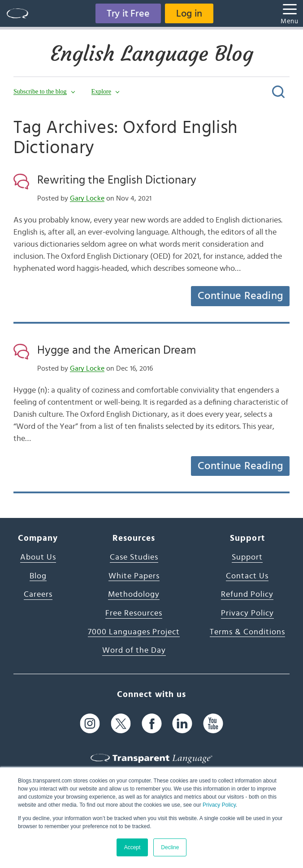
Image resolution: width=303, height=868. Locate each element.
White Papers (134, 576)
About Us (38, 557)
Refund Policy (247, 594)
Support (247, 557)
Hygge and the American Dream (117, 350)
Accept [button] (132, 847)
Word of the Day (134, 650)
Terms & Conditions (247, 632)
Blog (38, 576)
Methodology (134, 594)
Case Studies (134, 557)
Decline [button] (170, 847)
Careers (38, 594)
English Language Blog (152, 54)
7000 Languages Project (134, 632)
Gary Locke (87, 198)
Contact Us (247, 576)
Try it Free (128, 13)
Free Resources (134, 613)
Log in (189, 13)
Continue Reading (240, 296)
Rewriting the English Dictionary (117, 180)
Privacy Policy (219, 805)
